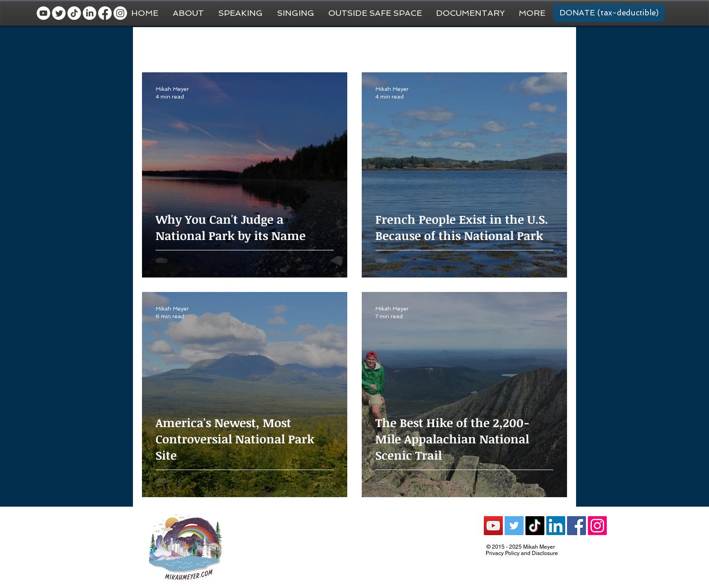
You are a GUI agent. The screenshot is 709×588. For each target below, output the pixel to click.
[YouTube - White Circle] (43, 13)
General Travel (207, 45)
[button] (532, 13)
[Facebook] (105, 13)
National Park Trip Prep (280, 45)
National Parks (395, 45)
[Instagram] (120, 13)
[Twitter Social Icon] (514, 526)
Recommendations (462, 45)
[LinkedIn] (90, 13)
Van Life (343, 45)
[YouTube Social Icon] (493, 526)
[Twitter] (59, 13)
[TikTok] (74, 13)
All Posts (155, 45)
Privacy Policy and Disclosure (522, 553)
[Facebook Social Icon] (577, 526)
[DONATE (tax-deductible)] (609, 13)
